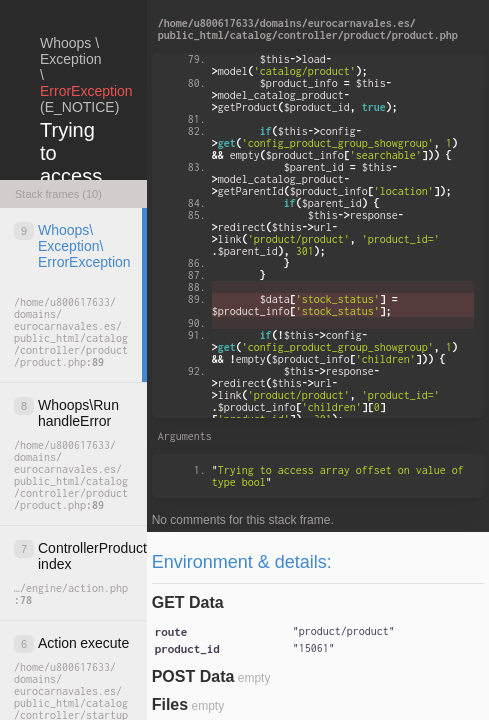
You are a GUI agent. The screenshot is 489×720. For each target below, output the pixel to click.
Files (170, 704)
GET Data (188, 602)
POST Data (193, 676)
